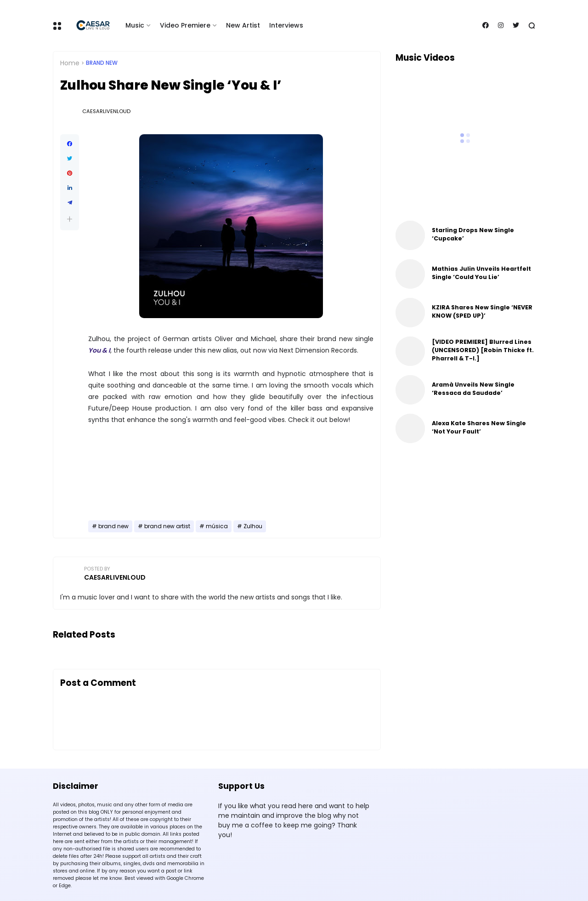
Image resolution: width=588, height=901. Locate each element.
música (217, 526)
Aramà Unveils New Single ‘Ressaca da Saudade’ (473, 389)
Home (70, 63)
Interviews (286, 25)
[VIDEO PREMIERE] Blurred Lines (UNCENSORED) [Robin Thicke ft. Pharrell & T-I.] (483, 350)
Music (135, 25)
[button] (70, 219)
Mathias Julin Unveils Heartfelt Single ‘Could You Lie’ (481, 273)
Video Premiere (185, 25)
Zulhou (253, 526)
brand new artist (167, 526)
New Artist (243, 25)
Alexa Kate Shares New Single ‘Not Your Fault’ (479, 427)
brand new (102, 63)
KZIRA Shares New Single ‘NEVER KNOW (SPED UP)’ (482, 311)
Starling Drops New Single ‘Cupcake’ (473, 234)
